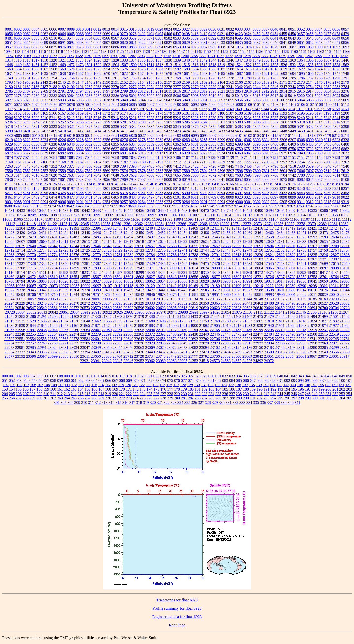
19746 (85, 295)
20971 (172, 312)
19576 (236, 290)
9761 (282, 206)
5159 (336, 109)
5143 (256, 109)
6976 (292, 153)
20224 (9, 303)
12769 (20, 255)
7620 (53, 175)
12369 (214, 224)
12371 (235, 224)
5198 (327, 113)
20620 (204, 308)
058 (53, 380)
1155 (250, 51)
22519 (334, 334)
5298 (195, 122)
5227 (186, 118)
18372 (258, 272)
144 (293, 385)
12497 (150, 237)
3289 (115, 96)
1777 (221, 78)
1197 (88, 56)
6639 (133, 149)
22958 (312, 343)
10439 (74, 211)
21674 (128, 321)
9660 (141, 206)
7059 (319, 153)
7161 (18, 162)
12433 (53, 233)
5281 (124, 122)
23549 (323, 352)
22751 (345, 339)
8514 (204, 197)
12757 (312, 250)
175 (156, 389)
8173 (265, 184)
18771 (345, 277)
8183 (336, 184)
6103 (257, 135)
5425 (195, 131)
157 (32, 389)
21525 (20, 321)
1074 (230, 47)
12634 (312, 241)
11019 (258, 215)
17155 (226, 259)
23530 (312, 352)
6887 (97, 153)
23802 (226, 356)
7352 (53, 166)
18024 (204, 268)
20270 (74, 303)
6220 (18, 140)
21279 (9, 317)
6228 (80, 140)
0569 (133, 38)
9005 (310, 197)
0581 (159, 38)
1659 (71, 74)
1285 (318, 56)
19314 (334, 286)
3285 (80, 96)
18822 (85, 281)
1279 (282, 56)
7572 (115, 171)
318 (139, 403)
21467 (247, 317)
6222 (27, 140)
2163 (212, 82)
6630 (62, 149)
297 (294, 398)
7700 (274, 175)
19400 (107, 290)
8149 (159, 184)
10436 (53, 211)
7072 (345, 153)
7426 (212, 166)
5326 (80, 127)
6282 (177, 140)
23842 (258, 356)
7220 (230, 162)
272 (122, 398)
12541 (182, 237)
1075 (239, 47)
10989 (75, 215)
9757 (256, 206)
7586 (168, 171)
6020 (80, 135)
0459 (319, 34)
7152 (283, 158)
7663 (168, 175)
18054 (247, 268)
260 (39, 398)
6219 (9, 140)
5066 (319, 100)
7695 (248, 175)
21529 (31, 321)
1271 (211, 56)
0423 (239, 34)
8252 (319, 188)
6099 (230, 135)
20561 (53, 308)
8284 (35, 193)
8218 (248, 188)
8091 (336, 180)
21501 (334, 317)
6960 (230, 153)
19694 (20, 295)
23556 (334, 352)
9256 (115, 202)
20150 (269, 299)
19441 (161, 290)
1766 (159, 78)
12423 (323, 228)
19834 (128, 295)
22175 (226, 330)
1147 (181, 51)
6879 (44, 153)
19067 (31, 286)
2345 (265, 87)
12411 (215, 228)
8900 (301, 197)
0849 (292, 43)
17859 (74, 268)
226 (156, 394)
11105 (284, 219)
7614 (18, 175)
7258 (319, 162)
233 (205, 394)
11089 (125, 219)
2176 (327, 82)
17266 (301, 259)
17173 (247, 259)
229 (177, 394)
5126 (115, 109)
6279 (150, 140)
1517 (204, 65)
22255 (31, 334)
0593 (221, 38)
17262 (291, 259)
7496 (274, 166)
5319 (18, 127)
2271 (124, 87)
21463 (236, 317)
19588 (258, 290)
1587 (221, 69)
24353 (193, 361)
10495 (280, 211)
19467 (193, 290)
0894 (159, 47)
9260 (133, 202)
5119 (53, 109)
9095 (53, 202)
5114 (18, 109)
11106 (295, 219)
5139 (221, 109)
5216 (97, 118)
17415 (118, 264)
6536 (9, 149)
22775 (74, 343)
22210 (280, 330)
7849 (35, 180)
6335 (27, 144)
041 (287, 376)
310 (84, 403)
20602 (150, 308)
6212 (336, 135)
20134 (193, 299)
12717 (42, 250)
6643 (168, 149)
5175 (133, 113)
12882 (63, 259)
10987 (54, 215)
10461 (172, 211)
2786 (18, 91)
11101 (242, 219)
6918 (168, 153)
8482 (97, 197)
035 (246, 376)
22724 (258, 339)
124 (156, 385)
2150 (106, 82)
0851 (301, 43)
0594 (230, 38)
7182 (80, 162)
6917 (159, 153)
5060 (265, 100)
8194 (53, 188)
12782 (128, 255)
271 (115, 398)
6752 (257, 149)
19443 (172, 290)
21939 (258, 325)
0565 (97, 38)
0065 (71, 34)
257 (19, 398)
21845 (42, 325)
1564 (18, 69)
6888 (106, 153)
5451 (310, 131)
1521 (239, 65)
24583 (226, 361)
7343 (27, 166)
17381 (85, 264)
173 (143, 389)
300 (315, 398)
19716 (42, 295)
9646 (88, 206)
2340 (221, 87)
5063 (292, 100)
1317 (35, 60)
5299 (204, 122)
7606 (301, 171)
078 (191, 380)
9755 (247, 206)
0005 (44, 29)
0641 (274, 38)
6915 (142, 153)
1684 (212, 74)
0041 (283, 29)
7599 (248, 171)
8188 (18, 188)
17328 (31, 264)
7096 (151, 158)
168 (108, 389)
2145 (62, 82)
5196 (310, 113)
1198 (97, 56)
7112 (195, 158)
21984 (345, 325)
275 (143, 398)
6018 (62, 135)
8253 (327, 188)
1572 (88, 69)
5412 (80, 131)
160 (53, 389)
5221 (133, 118)
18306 (150, 272)
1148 (190, 51)
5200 (345, 113)
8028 (204, 180)
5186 (221, 113)
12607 (20, 241)
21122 (269, 312)
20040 (334, 295)
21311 (85, 317)
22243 (9, 334)
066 (108, 380)
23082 (193, 348)
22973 (9, 348)
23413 (107, 352)
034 (239, 376)
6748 (221, 149)
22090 (128, 330)
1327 (106, 60)
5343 (168, 127)
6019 (71, 135)
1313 (344, 56)
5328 (97, 127)
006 (46, 376)
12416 (258, 228)
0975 (195, 47)
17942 (139, 268)
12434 (63, 233)
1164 (329, 51)
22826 (139, 343)
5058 (257, 100)
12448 (118, 233)
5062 (283, 100)
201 (335, 389)
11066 (29, 219)
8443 (301, 193)
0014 (115, 29)
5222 (142, 118)
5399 (9, 131)
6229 (88, 140)
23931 (85, 361)
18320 (171, 272)
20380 (236, 303)
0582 (168, 38)
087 (253, 380)
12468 (291, 233)
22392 (161, 334)
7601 (265, 171)
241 (260, 394)
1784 (283, 78)
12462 (269, 233)
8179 (310, 184)
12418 (280, 228)
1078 (265, 47)
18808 (42, 281)
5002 (142, 96)
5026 (345, 96)
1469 (62, 65)
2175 (319, 82)
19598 (269, 290)
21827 (323, 321)
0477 (327, 34)
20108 (129, 299)
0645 (310, 38)
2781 (319, 87)
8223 (257, 188)
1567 (44, 69)
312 (98, 403)
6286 (212, 140)
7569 (106, 171)
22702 (204, 339)
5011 (221, 96)
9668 (167, 206)
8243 (292, 188)
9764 (309, 206)
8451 (336, 193)
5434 (230, 131)
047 (328, 376)
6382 (204, 144)
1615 (248, 69)
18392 (301, 272)
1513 (168, 65)
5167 (62, 113)
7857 (53, 180)
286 (218, 398)
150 (335, 385)
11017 (237, 215)
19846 (150, 295)
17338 (42, 264)
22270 (63, 334)
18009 (172, 268)
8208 (159, 188)
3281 (44, 96)
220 (115, 394)
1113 (17, 51)
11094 (178, 219)
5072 (18, 104)
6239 (97, 140)
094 (301, 380)
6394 (248, 144)
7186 (115, 162)
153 (5, 389)
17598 (312, 264)
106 (33, 385)
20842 (53, 312)
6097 (213, 135)
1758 (88, 78)
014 (101, 376)
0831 (204, 43)
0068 (97, 34)
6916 (150, 153)
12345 (84, 224)
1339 (177, 60)
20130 (171, 299)
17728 (42, 268)
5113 (9, 109)
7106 (177, 158)
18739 (291, 277)
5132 (159, 109)
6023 (106, 135)
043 (301, 376)
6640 (142, 149)
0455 (283, 34)
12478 (20, 237)
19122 (139, 286)
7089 (115, 158)
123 (149, 385)
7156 (318, 158)
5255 (80, 122)
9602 (17, 206)
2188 (53, 87)
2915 (292, 91)
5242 (319, 118)
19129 (150, 286)
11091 (146, 219)
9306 (292, 202)
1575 (115, 69)
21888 (161, 325)
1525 (274, 65)
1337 (159, 60)
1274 (238, 56)
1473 (80, 65)
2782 (327, 87)
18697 (236, 277)
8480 (80, 197)
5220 (124, 118)
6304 (265, 140)
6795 (336, 149)
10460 (161, 211)
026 (184, 376)
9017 (327, 197)
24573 (215, 361)
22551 (20, 339)
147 (314, 385)
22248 (20, 334)
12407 (172, 228)
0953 (177, 47)
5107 (310, 104)
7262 (345, 162)
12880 (42, 259)
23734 (150, 356)
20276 (96, 303)
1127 (137, 51)
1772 (204, 78)
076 (177, 380)
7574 (124, 171)
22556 (53, 339)
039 (273, 376)
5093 (204, 104)
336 (263, 403)
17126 (193, 259)
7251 (274, 162)
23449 (150, 352)
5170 (88, 113)
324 (180, 403)
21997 (31, 330)
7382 (97, 166)
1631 (9, 74)
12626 (226, 241)
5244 (336, 118)
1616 (257, 69)
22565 (63, 339)
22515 (323, 334)
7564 (80, 171)
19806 (118, 295)
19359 (63, 290)
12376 (279, 224)
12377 (289, 224)
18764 (334, 277)
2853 (230, 91)
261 (46, 398)
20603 (161, 308)
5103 (275, 104)
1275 (247, 56)
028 (198, 376)
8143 (124, 184)
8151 (168, 184)
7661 (159, 175)
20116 (161, 299)
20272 (85, 303)
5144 (265, 109)
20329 (139, 303)
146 (307, 385)
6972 (274, 153)
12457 (215, 233)
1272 (220, 56)
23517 (291, 352)
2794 (80, 91)
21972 (312, 325)
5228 (195, 118)
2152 (124, 82)
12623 (193, 241)
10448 (107, 211)
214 (74, 394)
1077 (257, 47)
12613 (85, 241)
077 (184, 380)
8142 (115, 184)
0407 (177, 34)
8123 (35, 184)
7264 (18, 166)
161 (60, 389)
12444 (74, 233)
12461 (258, 233)
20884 (75, 312)
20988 (183, 312)
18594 (118, 277)
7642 (97, 175)
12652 (161, 246)
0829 (186, 43)
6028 (151, 135)
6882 (62, 153)
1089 (310, 47)
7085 (89, 158)
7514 (283, 166)
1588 (230, 69)
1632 (18, 74)
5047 (168, 100)
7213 (186, 162)
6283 (186, 140)
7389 (115, 166)
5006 (177, 96)
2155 (150, 82)
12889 (128, 259)
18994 (247, 281)
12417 (269, 228)
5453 (327, 131)
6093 (177, 135)
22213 (291, 330)
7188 (133, 162)
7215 (204, 162)
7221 (239, 162)
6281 (168, 140)
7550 (9, 171)
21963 (301, 325)
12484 (85, 237)
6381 (195, 144)
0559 (80, 38)
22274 (74, 334)
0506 (18, 38)
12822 (280, 255)
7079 (36, 158)
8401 (248, 193)
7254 (301, 162)
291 (253, 398)
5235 (257, 118)
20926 (118, 312)
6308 (301, 140)
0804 (88, 43)
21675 (139, 321)
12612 (74, 241)
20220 (344, 299)
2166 (239, 82)
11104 (273, 219)
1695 (301, 74)
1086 (283, 47)
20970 (161, 312)
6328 (345, 140)
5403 (44, 131)
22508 (312, 334)
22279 (96, 334)
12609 (42, 241)
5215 (88, 118)
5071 (9, 104)
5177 (150, 113)
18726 (269, 277)
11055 (311, 215)
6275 (115, 140)
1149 (198, 51)
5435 (239, 131)
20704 (334, 308)
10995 (130, 215)
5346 (186, 127)
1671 (115, 74)
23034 (74, 348)
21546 (53, 321)
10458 (150, 211)
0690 (53, 43)
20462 (258, 303)
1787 (310, 78)
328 (208, 403)
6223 (35, 140)
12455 (193, 233)
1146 (172, 51)
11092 (157, 219)
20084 (85, 299)
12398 (107, 228)
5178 (159, 113)
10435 (42, 211)
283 (198, 398)
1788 (319, 78)
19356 (53, 290)
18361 (236, 272)
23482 (215, 352)
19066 (20, 286)
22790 (96, 343)
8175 (283, 184)
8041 (221, 180)
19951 (215, 295)
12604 (334, 237)
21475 (258, 317)
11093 (168, 219)
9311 (301, 202)
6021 (89, 135)
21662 (96, 321)
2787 (27, 91)
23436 (139, 352)
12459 (236, 233)
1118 (59, 51)
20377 (226, 303)
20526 (312, 303)
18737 (280, 277)
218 (101, 394)
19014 (269, 281)
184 (218, 389)
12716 (31, 250)
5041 (133, 100)
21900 (193, 325)
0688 (35, 43)
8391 (195, 193)
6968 (257, 153)
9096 (62, 202)
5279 (106, 122)
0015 (124, 29)
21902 (204, 325)
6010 (36, 135)
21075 (237, 312)
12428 (9, 233)
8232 (274, 188)
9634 (52, 206)
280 (177, 398)
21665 (107, 321)
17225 (280, 259)
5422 (168, 131)
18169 (52, 272)
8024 (195, 180)
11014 (226, 215)
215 (81, 394)
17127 (204, 259)
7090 (124, 158)
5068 (336, 100)
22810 (128, 343)
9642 (70, 206)
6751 (248, 149)
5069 (345, 100)
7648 (115, 175)
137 (245, 385)
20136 (215, 299)
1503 (106, 65)
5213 (71, 118)
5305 (257, 122)
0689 (44, 43)
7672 (212, 175)
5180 (177, 113)
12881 (53, 259)
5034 (71, 100)
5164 (35, 113)
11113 (10, 224)
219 (108, 394)
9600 (8, 206)
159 (46, 389)
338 (277, 403)
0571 (150, 38)
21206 (312, 312)
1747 (336, 74)
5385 (257, 127)
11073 (39, 219)
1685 (221, 74)
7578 (142, 171)
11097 (199, 219)
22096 (150, 330)
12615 (107, 241)
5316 (336, 122)
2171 (283, 82)
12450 (139, 233)
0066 (80, 34)
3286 (88, 96)
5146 (283, 109)
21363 (118, 317)
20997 (205, 312)
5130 (141, 109)
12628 (247, 241)
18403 (312, 272)
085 (239, 380)
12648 (118, 246)
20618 (182, 308)
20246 (42, 303)
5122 (79, 109)
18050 (236, 268)
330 (222, 403)
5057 (248, 100)
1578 (142, 69)
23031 (63, 348)
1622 (301, 69)
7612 (345, 171)
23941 (96, 361)
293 (266, 398)
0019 (150, 29)
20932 (129, 312)
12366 (181, 224)
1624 (319, 69)
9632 (43, 206)
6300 (230, 140)
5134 (177, 109)
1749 (9, 78)
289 (239, 398)
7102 (168, 158)
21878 (118, 325)
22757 (31, 343)
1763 (133, 78)
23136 (247, 348)
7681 (230, 175)
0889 (142, 47)
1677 (159, 74)
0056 (336, 29)
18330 (204, 272)
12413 (236, 228)
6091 (160, 135)
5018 (283, 96)
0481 (9, 38)
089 (266, 380)
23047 (85, 348)
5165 (44, 113)
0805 (97, 43)
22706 (215, 339)
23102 (215, 348)
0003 (27, 29)
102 (6, 385)
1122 (94, 51)
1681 (186, 74)
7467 (257, 166)
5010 (212, 96)
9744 (203, 206)
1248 (185, 56)
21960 (291, 325)
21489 (301, 317)
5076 (53, 104)
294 (273, 398)
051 (5, 380)
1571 (80, 69)
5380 (221, 127)
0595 (239, 38)
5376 (195, 127)
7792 (319, 175)
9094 (44, 202)
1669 (97, 74)
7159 (345, 158)
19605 (291, 290)
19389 (96, 290)
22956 (301, 343)
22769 (53, 343)
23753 (182, 356)
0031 (221, 29)
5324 (62, 127)
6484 (319, 144)
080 (205, 380)
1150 (207, 51)
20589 (118, 308)
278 (163, 398)
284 (205, 398)
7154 (301, 158)
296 (287, 398)
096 (315, 380)
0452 (257, 34)
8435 (292, 193)
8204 (124, 188)
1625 (327, 69)
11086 (114, 219)
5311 (310, 122)
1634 (35, 74)
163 (74, 389)
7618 (35, 175)
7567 (88, 171)
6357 (133, 144)
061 (74, 380)
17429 (150, 264)
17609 (323, 264)
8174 (274, 184)
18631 (161, 277)
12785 (161, 255)
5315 (327, 122)
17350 (63, 264)
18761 (323, 277)
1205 (158, 56)
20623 (215, 308)
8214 (212, 188)
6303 (257, 140)
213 (67, 394)
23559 (345, 352)
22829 (150, 343)
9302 (257, 202)
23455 (172, 352)
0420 (212, 34)
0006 (53, 29)
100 (342, 380)
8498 (159, 197)
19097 (96, 286)
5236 (265, 118)
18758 (312, 277)
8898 (283, 197)
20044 (10, 299)
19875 (172, 295)
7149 (256, 158)
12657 (215, 246)
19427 (150, 290)
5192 (274, 113)
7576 (133, 171)
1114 (25, 51)
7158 (336, 158)
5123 (88, 109)
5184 (212, 113)
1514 (177, 65)
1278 (273, 56)
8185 (9, 188)
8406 (257, 193)
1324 (88, 60)
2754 (310, 87)
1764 (142, 78)
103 (13, 385)
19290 (301, 286)
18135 (31, 272)
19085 (74, 286)
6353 (97, 144)
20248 (53, 303)
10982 (345, 211)
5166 (53, 113)
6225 (53, 140)
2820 (212, 91)
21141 (280, 312)
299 (308, 398)
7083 (71, 158)
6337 (44, 144)
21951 (280, 325)
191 (266, 389)
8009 (168, 180)
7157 (327, 158)
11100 (231, 219)
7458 (248, 166)
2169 (265, 82)
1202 (132, 56)
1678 (168, 74)
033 (232, 376)
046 (322, 376)
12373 (257, 224)
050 (349, 376)
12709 (334, 246)
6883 (71, 153)
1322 (71, 60)
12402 (139, 228)
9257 (124, 202)
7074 (9, 158)
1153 (233, 51)
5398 (345, 127)
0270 (124, 34)
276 (149, 398)
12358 (105, 224)
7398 (133, 166)
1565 (27, 69)
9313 (319, 202)
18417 (323, 272)
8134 (88, 184)
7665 (177, 175)
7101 (160, 158)
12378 (300, 224)
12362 (138, 224)
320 (153, 403)
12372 (246, 224)
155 (19, 389)
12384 (20, 228)
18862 (150, 281)
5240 (301, 118)
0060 (27, 34)
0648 (327, 38)
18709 (247, 277)
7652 (133, 175)
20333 (150, 303)
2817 (186, 91)
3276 (345, 91)
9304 (274, 202)
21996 (20, 330)
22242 (345, 330)
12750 (258, 250)
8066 (265, 180)
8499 (168, 197)
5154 (292, 109)
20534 (9, 308)
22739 (301, 339)
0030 (212, 29)
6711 (186, 149)
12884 (85, 259)
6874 (27, 153)
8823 (248, 197)
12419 (291, 228)
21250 (333, 312)
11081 (71, 219)
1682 (195, 74)
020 (143, 376)
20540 (20, 308)
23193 (291, 348)
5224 (159, 118)
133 (218, 385)
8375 (115, 193)
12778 (85, 255)
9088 (18, 202)
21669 (118, 321)
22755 (20, 343)
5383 (239, 127)
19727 (63, 295)
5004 (159, 96)
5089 (168, 104)
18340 (215, 272)
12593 (323, 237)
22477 (258, 334)
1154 (242, 51)
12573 (291, 237)
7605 (292, 171)
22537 (9, 339)
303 (335, 398)
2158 (177, 82)
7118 (203, 158)
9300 (239, 202)
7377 (71, 166)
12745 (215, 250)
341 (297, 403)
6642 (159, 149)
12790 (204, 255)
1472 (71, 65)
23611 (85, 356)
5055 (230, 100)
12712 (9, 250)
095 (308, 380)
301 (322, 398)
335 (256, 403)
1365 (310, 60)
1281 (300, 56)
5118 (44, 109)
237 (232, 394)
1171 (44, 56)
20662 (291, 308)
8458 (345, 193)
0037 (265, 29)
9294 (221, 202)
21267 (344, 312)
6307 (292, 140)
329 (215, 403)
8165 (221, 184)
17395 (107, 264)
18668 (204, 277)
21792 (236, 321)
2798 (115, 91)
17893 (96, 268)
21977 (334, 325)
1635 (44, 74)
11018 (247, 215)
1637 (53, 74)
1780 (248, 78)
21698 (161, 321)
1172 (53, 56)
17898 (107, 268)
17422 (128, 264)
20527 (323, 303)
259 (32, 398)
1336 (150, 60)
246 (294, 394)
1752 (35, 78)
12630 (269, 241)
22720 (236, 339)
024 (170, 376)
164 (81, 389)
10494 (269, 211)
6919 (177, 153)
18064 (258, 268)
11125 (63, 224)
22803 (107, 343)
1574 (106, 69)
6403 (292, 144)
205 (12, 394)
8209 (168, 188)
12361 (127, 224)
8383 (159, 193)
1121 (85, 51)
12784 (150, 255)
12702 (301, 246)
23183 (269, 348)
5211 (53, 118)
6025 (124, 135)
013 (94, 376)
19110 (118, 286)
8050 (230, 180)
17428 (139, 264)
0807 (106, 43)
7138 (221, 158)
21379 (139, 317)
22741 (312, 339)
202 (342, 389)
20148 (258, 299)
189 (253, 389)
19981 (258, 295)
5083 (115, 104)
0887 (124, 47)
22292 (118, 334)
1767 (168, 78)
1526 (283, 65)
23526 (301, 352)
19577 (247, 290)
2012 (35, 82)
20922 (107, 312)
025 (177, 376)
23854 (291, 356)
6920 (186, 153)
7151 (274, 158)
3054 (327, 91)
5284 (150, 122)
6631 (71, 149)
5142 (247, 109)
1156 (259, 51)
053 (19, 380)
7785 (310, 175)
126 (169, 385)
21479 (269, 317)
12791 (215, 255)
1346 (230, 60)
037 (260, 376)
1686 (230, 74)
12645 (85, 246)
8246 (301, 188)
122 (142, 385)
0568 (124, 38)
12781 (118, 255)
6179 (327, 135)
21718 (172, 321)
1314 (9, 60)
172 (136, 389)
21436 (204, 317)
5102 (266, 104)
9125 (88, 202)
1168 (18, 56)
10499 (301, 211)
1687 (239, 74)
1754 (53, 78)
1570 (71, 69)
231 (191, 394)
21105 (248, 312)
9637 (61, 206)
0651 (9, 43)
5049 (186, 100)
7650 (124, 175)
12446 (96, 233)
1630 (345, 69)
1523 (257, 65)
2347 (283, 87)
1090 (319, 47)
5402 (35, 131)
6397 (265, 144)
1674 (142, 74)
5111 (336, 104)
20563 (63, 308)
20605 (172, 308)
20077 (74, 299)
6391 (221, 144)
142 (280, 385)
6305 (274, 140)
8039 (212, 180)
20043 (345, 295)
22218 (301, 330)
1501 (88, 65)
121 (135, 385)
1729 (319, 74)
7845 (27, 180)
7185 (106, 162)
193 (280, 389)
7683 (239, 175)
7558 (53, 171)
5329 (106, 127)
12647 (107, 246)
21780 (226, 321)
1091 (327, 47)
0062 (44, 34)
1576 (124, 69)
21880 (139, 325)
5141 (238, 109)
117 (108, 385)
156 (26, 389)
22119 (161, 330)
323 (174, 403)
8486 (124, 197)
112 (74, 385)
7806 (327, 175)
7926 (88, 180)
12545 (215, 237)
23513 (280, 352)
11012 (215, 215)
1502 (97, 65)
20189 (323, 299)
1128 (146, 51)
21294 (53, 317)
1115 (34, 51)
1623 (310, 69)
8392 (204, 193)
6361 (168, 144)
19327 (9, 290)
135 (231, 385)
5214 (80, 118)
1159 (285, 51)
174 (149, 389)
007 (53, 376)
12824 (301, 255)
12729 (118, 250)
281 (184, 398)
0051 (292, 29)
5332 (133, 127)
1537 (327, 65)
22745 (334, 339)
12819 (247, 255)
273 (129, 398)
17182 (258, 259)
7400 (142, 166)
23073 (182, 348)
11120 (42, 224)
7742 (292, 175)
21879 (128, 325)
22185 (236, 330)
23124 (236, 348)
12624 (204, 241)
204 (5, 394)
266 (81, 398)
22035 (42, 330)
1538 (336, 65)
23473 (193, 352)
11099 (221, 219)
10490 (258, 211)
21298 (63, 317)
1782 (265, 78)
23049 (96, 348)
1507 (124, 65)
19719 (53, 295)
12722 (53, 250)
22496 (291, 334)
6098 (221, 135)
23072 (172, 348)
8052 (239, 180)
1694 (292, 74)
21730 (182, 321)
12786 (172, 255)
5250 (44, 122)
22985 (31, 348)
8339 (71, 193)
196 (301, 389)
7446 (239, 166)
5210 (44, 118)
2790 (53, 91)
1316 (27, 60)
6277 (133, 140)
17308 (345, 259)
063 (88, 380)
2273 (142, 87)
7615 (27, 175)
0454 (274, 34)
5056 (239, 100)
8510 (186, 197)
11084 (93, 219)
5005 (168, 96)
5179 (168, 113)
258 (26, 398)
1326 (97, 60)
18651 (182, 277)
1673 (133, 74)
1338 (168, 60)
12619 (150, 241)
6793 (319, 149)
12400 (118, 228)
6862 (345, 149)
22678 (182, 339)
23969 (161, 361)
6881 (53, 153)
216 (88, 394)
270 (108, 398)
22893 (226, 343)
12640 (31, 246)
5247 (18, 122)
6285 (204, 140)
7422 (195, 166)
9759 (273, 206)
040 (280, 376)
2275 (159, 87)
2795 (88, 91)
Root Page (177, 625)
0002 (18, 29)
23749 (172, 356)
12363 (149, 224)
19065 (10, 286)
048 (335, 376)
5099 (239, 104)
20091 (96, 299)
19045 (312, 281)
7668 (195, 175)
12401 (128, 228)
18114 (20, 272)
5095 (221, 104)
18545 (63, 277)
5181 (186, 113)
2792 (71, 91)
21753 (204, 321)
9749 (211, 206)
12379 (311, 224)
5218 (115, 118)
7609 (319, 171)
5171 (97, 113)
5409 (53, 131)
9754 (238, 206)
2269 (106, 87)
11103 (263, 219)
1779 (239, 78)
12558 (269, 237)
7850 (44, 180)
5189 (248, 113)
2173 (301, 82)
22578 (74, 339)
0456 (292, 34)
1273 (229, 56)
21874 (107, 325)
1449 (18, 65)
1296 (326, 56)
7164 (27, 162)
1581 (168, 69)
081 (211, 380)
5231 (221, 118)
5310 (301, 122)
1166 (346, 51)
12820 (258, 255)
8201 (106, 188)
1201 (123, 56)
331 (229, 403)
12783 (139, 255)
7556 (35, 171)
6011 (44, 135)
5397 (336, 127)
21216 (323, 312)
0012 (97, 29)
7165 (35, 162)
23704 (118, 356)
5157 (318, 109)
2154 (142, 82)
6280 (159, 140)
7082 (62, 158)
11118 (31, 224)
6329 (9, 144)
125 (162, 385)
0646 (319, 38)
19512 (215, 290)
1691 (265, 74)
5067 (327, 100)
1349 (257, 60)
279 (170, 398)
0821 (133, 43)
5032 (53, 100)
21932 (247, 325)
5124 (97, 109)
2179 (345, 82)
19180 (215, 286)
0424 (248, 34)
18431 (334, 272)
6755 (283, 149)
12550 (236, 237)
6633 (88, 149)
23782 (204, 356)
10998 (162, 215)
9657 (123, 206)
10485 (236, 211)
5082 (106, 104)
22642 (139, 339)
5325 (71, 127)
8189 (27, 188)
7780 (301, 175)
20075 (64, 299)
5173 (115, 113)
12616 (118, 241)
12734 (150, 250)
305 (349, 398)
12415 (247, 228)
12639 (20, 246)
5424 (186, 131)
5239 (292, 118)
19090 (85, 286)
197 (308, 389)
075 (170, 380)
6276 (124, 140)
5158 (327, 109)
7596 (221, 171)
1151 (216, 51)
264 (67, 398)
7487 (265, 166)
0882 (106, 47)
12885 (96, 259)
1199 (105, 56)
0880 (88, 47)
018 (129, 376)
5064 (301, 100)
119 (121, 385)
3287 (97, 96)
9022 (345, 197)
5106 (301, 104)
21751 (193, 321)
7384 (106, 166)
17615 (334, 264)
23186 (280, 348)
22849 (182, 343)
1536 (319, 65)
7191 (159, 162)
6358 (142, 144)
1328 (115, 60)
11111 (337, 219)
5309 (292, 122)
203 (349, 389)
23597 (42, 356)
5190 (257, 113)
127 (176, 385)
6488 (345, 144)
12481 (53, 237)
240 (253, 394)
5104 (283, 104)
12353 (95, 224)
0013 (106, 29)
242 (266, 394)
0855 (336, 43)
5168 (71, 113)
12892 (139, 259)
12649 (128, 246)
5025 (336, 96)
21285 (20, 317)
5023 (319, 96)
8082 (301, 180)
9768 (335, 206)
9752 (229, 206)
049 (342, 376)
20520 (301, 303)
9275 (177, 202)
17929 (128, 268)
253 (342, 394)
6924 (221, 153)
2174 (310, 82)
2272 (133, 87)
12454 (182, 233)
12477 (9, 237)
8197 (71, 188)
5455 (336, 131)
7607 (310, 171)
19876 (182, 295)
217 (94, 394)
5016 (265, 96)
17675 (9, 268)
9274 (168, 202)
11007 (194, 215)
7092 (133, 158)
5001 (133, 96)
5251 (53, 122)
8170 (248, 184)
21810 (269, 321)
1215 (167, 56)
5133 (168, 109)
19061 (334, 281)
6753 (265, 149)
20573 (85, 308)
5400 (18, 131)
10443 (96, 211)
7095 (142, 158)
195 (294, 389)
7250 (265, 162)
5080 (89, 104)
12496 (139, 237)
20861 (64, 312)
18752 (301, 277)
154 (12, 389)
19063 (345, 281)
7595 (212, 171)
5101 (257, 104)
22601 (96, 339)
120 (128, 385)
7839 (18, 180)
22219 (312, 330)
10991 (97, 215)
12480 (42, 237)
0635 (257, 38)
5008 (195, 96)
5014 (248, 96)
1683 (204, 74)
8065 (257, 180)
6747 (212, 149)
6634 (97, 149)
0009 (71, 29)
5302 (230, 122)
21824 (312, 321)
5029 (27, 100)
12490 (118, 237)
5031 (44, 100)
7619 (44, 175)
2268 (97, 87)
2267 (88, 87)
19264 (280, 286)
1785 (292, 78)
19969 (226, 295)
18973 (236, 281)
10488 (247, 211)
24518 (204, 361)
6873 (18, 153)
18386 (280, 272)
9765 (318, 206)
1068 (221, 47)
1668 (88, 74)
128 (183, 385)
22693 (193, 339)
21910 (226, 325)
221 (122, 394)
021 (149, 376)
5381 (230, 127)
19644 (345, 290)
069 (129, 380)
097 (322, 380)
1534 (301, 65)
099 (335, 380)
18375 (269, 272)
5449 (292, 131)
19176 (204, 286)
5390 (292, 127)
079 (198, 380)
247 (301, 394)
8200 (97, 188)
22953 (291, 343)
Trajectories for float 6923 (177, 600)
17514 (236, 264)
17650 (345, 264)
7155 (310, 158)
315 (118, 403)
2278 (186, 87)
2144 (53, 82)
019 (136, 376)
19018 (291, 281)
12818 (236, 255)
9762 (291, 206)
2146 (71, 82)
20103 (118, 299)
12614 (96, 241)
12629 (258, 241)
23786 (215, 356)
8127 (62, 184)
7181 (71, 162)
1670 (106, 74)
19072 (42, 286)
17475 (204, 264)
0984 (204, 47)
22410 (182, 334)
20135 (204, 299)
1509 (133, 65)
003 (26, 376)
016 (115, 376)
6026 (133, 135)
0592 (212, 38)
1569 (62, 69)
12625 (215, 241)
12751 (269, 250)
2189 (62, 87)
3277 (9, 96)
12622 (182, 241)
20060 (53, 299)
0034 (248, 29)
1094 (8, 51)
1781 (257, 78)
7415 (186, 166)
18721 (258, 277)
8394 (221, 193)
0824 (159, 43)
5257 (88, 122)
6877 (35, 153)
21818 (301, 321)
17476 (215, 264)
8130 (79, 184)
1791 (345, 78)
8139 (106, 184)
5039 (115, 100)
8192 (35, 188)
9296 (230, 202)
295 (280, 398)
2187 (44, 87)
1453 (53, 65)
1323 (80, 60)
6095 (195, 135)
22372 (150, 334)
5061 (274, 100)
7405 (159, 166)
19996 (280, 295)
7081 (53, 158)
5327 (88, 127)
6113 (266, 135)
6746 (204, 149)
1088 (301, 47)
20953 (140, 312)
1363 (292, 60)
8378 (124, 193)
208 (32, 394)
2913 (274, 91)
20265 (63, 303)
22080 (107, 330)
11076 (61, 219)
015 (108, 376)
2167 (248, 82)
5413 (88, 131)
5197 (319, 113)
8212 (195, 188)
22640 (128, 339)
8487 (133, 197)
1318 (44, 60)
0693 (80, 43)
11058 (333, 215)
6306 (283, 140)
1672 (124, 74)
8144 (133, 184)
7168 (62, 162)
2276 (168, 87)
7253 (292, 162)
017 (122, 376)
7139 (230, 158)
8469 (35, 197)
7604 (283, 171)
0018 (142, 29)
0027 (186, 29)
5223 (150, 118)
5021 (310, 96)
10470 (204, 211)
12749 (247, 250)
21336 (96, 317)
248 (308, 394)
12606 (9, 241)
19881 (193, 295)
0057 (345, 29)
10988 (65, 215)
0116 (115, 34)
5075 (44, 104)
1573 (97, 69)
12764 (334, 250)
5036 (88, 100)
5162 (18, 113)
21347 (107, 317)
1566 (35, 69)
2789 (44, 91)
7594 (204, 171)
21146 (301, 312)
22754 (9, 343)
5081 (98, 104)
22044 (53, 330)
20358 (204, 303)
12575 (301, 237)
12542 (193, 237)
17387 (96, 264)
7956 (106, 180)
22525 (345, 334)
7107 (186, 158)
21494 (312, 317)
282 (191, 398)
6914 (133, 153)
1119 (68, 51)
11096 (189, 219)
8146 (150, 184)
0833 (221, 43)
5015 (257, 96)
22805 (118, 343)
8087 (319, 180)
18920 (204, 281)
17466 (193, 264)
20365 (215, 303)
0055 (327, 29)
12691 (258, 246)
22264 (53, 334)
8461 (9, 197)
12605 (345, 237)
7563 (71, 171)
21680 (150, 321)
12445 (85, 233)
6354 (106, 144)
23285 (323, 348)
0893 (150, 47)
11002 (173, 215)
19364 (74, 290)
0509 (44, 38)
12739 (172, 250)
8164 (212, 184)
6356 (124, 144)
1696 (310, 74)
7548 (345, 166)
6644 (177, 149)
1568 (53, 69)
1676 (150, 74)
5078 (71, 104)
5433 (221, 131)
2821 (221, 91)
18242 (96, 272)
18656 (193, 277)
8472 (44, 197)
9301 (248, 202)
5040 (124, 100)
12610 (53, 241)
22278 (85, 334)
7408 (168, 166)
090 (273, 380)
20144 (247, 299)
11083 (82, 219)
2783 (336, 87)
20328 (128, 303)
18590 (107, 277)
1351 (274, 60)
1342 (204, 60)
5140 (230, 109)
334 (249, 403)
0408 (186, 34)
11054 (301, 215)
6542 (27, 149)
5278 (97, 122)
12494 (128, 237)
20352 (182, 303)
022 (156, 376)
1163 (320, 51)
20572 (74, 308)
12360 (116, 224)
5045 (150, 100)
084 (232, 380)
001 (12, 376)
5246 (9, 122)
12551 (247, 237)
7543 (319, 166)
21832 (334, 321)
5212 (62, 118)
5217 (106, 118)
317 (132, 403)
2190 (71, 87)
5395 (319, 127)
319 (146, 403)
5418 (133, 131)
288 (232, 398)
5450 (301, 131)
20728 (10, 312)
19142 (172, 286)
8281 (27, 193)
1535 (310, 65)
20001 (291, 295)
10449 (118, 211)
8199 (88, 188)
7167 (53, 162)
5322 (44, 127)
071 (143, 380)
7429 (221, 166)
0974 (186, 47)
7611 (336, 171)
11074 (50, 219)
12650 (139, 246)
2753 (301, 87)
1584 (195, 69)
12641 (42, 246)
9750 (220, 206)
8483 (106, 197)
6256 (106, 140)
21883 (150, 325)
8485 (115, 197)
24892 (258, 361)
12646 (96, 246)
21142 (290, 312)
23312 (345, 348)
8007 (159, 180)
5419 (142, 131)
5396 (327, 127)
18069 (280, 268)
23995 (182, 361)
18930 (215, 281)
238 (239, 394)
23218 (301, 348)
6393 (239, 144)
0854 (327, 43)
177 (170, 389)
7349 (44, 166)
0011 (88, 29)
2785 (9, 91)
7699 (265, 175)
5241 (310, 118)
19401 (118, 290)
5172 (106, 113)
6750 (239, 149)
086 (246, 380)
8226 (265, 188)
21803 (247, 321)
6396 (257, 144)
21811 (280, 321)
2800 (133, 91)
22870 (204, 343)
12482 (63, 237)
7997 (142, 180)
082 (218, 380)
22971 (334, 343)
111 (67, 385)
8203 (115, 188)
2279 (195, 87)
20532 (345, 303)
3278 (18, 96)
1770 (195, 78)
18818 (53, 281)
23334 (9, 352)
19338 (20, 290)
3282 (53, 96)
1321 (62, 60)
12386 (42, 228)
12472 (312, 233)
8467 (27, 197)
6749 (230, 149)
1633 (27, 74)
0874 (44, 47)
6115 (274, 135)
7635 (80, 175)
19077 (64, 286)
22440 (204, 334)
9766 (326, 206)
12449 (128, 233)
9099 (71, 202)
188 (246, 389)
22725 (269, 339)
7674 (221, 175)
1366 (319, 60)
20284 (107, 303)
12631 (280, 241)
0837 (257, 43)
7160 (9, 162)
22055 (63, 330)
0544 (71, 38)
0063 (53, 34)
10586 (323, 211)
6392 (230, 144)
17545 (269, 264)
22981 (20, 348)
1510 (142, 65)
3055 (336, 91)
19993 (269, 295)
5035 (80, 100)
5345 (177, 127)
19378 (85, 290)
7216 (212, 162)
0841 (283, 43)
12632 (291, 241)
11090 (135, 219)
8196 (62, 188)
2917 (310, 91)
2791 (62, 91)
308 (70, 403)
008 (60, 376)
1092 (336, 47)
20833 (42, 312)
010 (74, 376)
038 (266, 376)
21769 (215, 321)
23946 (128, 361)
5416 (115, 131)
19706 (31, 295)
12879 (31, 259)
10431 (9, 211)
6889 (115, 153)
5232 (230, 118)
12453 (172, 233)
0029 (204, 29)
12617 (128, 241)
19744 (74, 295)
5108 (319, 104)
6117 (283, 135)
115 (94, 385)
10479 (226, 211)
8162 (194, 184)
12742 (193, 250)
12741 (182, 250)
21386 (150, 317)
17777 (63, 268)
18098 (334, 268)
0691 (62, 43)
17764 (53, 268)
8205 (133, 188)
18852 (128, 281)
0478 (336, 34)
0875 (53, 47)
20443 (247, 303)
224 (143, 394)
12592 (312, 237)
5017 (274, 96)
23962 (150, 361)
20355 (193, 303)
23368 (63, 352)
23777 (193, 356)
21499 (323, 317)
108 (47, 385)
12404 (150, 228)
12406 (161, 228)
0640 (265, 38)
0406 (168, 34)
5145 (274, 109)
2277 (177, 87)
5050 (195, 100)
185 (225, 389)
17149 (215, 259)
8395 (230, 193)
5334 (150, 127)
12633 (301, 241)
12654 (182, 246)
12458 (226, 233)
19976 (247, 295)
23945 (118, 361)
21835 (345, 321)
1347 (239, 60)
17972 (161, 268)
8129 (71, 184)
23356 (42, 352)
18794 (20, 281)
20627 (226, 308)
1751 (27, 78)
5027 (9, 100)
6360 (159, 144)
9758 (265, 206)
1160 (294, 51)
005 (39, 376)
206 (19, 394)
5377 (204, 127)
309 (77, 403)
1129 (155, 51)
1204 (149, 56)
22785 (85, 343)
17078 (182, 259)
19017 (280, 281)
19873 (161, 295)
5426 (204, 131)
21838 (9, 325)
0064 (62, 34)
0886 (115, 47)
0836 (248, 43)
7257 (310, 162)
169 (115, 389)
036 (253, 376)
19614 (301, 290)
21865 (85, 325)
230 (184, 394)
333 (242, 403)
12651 (150, 246)
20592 (128, 308)
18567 (96, 277)
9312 (310, 202)
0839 (265, 43)
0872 (27, 47)
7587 (177, 171)
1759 (97, 78)
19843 (139, 295)
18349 (225, 272)
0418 (195, 34)
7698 (257, 175)
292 (260, 398)
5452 (319, 131)
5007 (186, 96)
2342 (239, 87)
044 (308, 376)
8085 (310, 180)
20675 (301, 308)
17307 (334, 259)
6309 (310, 140)
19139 (161, 286)
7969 (124, 180)
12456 (204, 233)
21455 (226, 317)
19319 (344, 286)
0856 (345, 43)
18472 (31, 277)
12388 (53, 228)
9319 (345, 202)
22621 (118, 339)
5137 (203, 109)
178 (177, 389)
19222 (269, 286)
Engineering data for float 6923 (177, 617)
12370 (224, 224)
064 (94, 380)
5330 (115, 127)
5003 (150, 96)
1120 (76, 51)
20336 (161, 303)
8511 (195, 197)
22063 (85, 330)
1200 (114, 56)
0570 (142, 38)
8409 (274, 193)
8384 (168, 193)
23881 (334, 356)
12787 (182, 255)
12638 (9, 246)
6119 (292, 135)
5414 (97, 131)
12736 (161, 250)
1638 (62, 74)
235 (218, 394)
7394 (124, 166)
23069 (150, 348)
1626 (336, 69)
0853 (319, 43)
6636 (106, 149)
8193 (44, 188)
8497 (150, 197)
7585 (159, 171)
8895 (265, 197)
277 (156, 398)
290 (246, 398)
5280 (115, 122)
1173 (62, 56)
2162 (204, 82)
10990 (86, 215)
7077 (18, 158)
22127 (172, 330)
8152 (177, 184)
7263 (9, 166)
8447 (319, 193)
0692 (71, 43)
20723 (345, 308)
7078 (27, 158)
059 (60, 380)
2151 (115, 82)
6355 (115, 144)
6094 (186, 135)
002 (19, 376)
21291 (42, 317)
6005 (18, 135)
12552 (258, 237)
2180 (9, 87)
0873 (35, 47)
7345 (35, 166)
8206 (142, 188)
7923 (80, 180)
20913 (96, 312)
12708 (323, 246)
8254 (336, 188)
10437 (63, 211)
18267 (106, 272)
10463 (182, 211)
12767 (345, 250)
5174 (124, 113)
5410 (62, 131)
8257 (345, 188)
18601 (128, 277)
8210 (177, 188)
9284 (186, 202)
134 (224, 385)
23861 (301, 356)
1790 (336, 78)
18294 (128, 272)
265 (74, 398)
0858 (18, 47)
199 (322, 389)
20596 (139, 308)
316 (125, 403)
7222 (248, 162)
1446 (345, 60)
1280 (291, 56)
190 (260, 389)
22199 (258, 330)
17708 (20, 268)
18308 (161, 272)
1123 (103, 51)
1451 (35, 65)
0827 (168, 43)
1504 (115, 65)
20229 (20, 303)
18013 (182, 268)
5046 (159, 100)
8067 (274, 180)
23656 (96, 356)
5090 (177, 104)
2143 (44, 82)
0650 (345, 38)
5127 (123, 109)
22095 (139, 330)
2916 (301, 91)
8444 (310, 193)
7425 (204, 166)
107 (40, 385)
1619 (283, 69)
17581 (301, 264)
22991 (42, 348)
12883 (74, 259)
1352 (283, 60)
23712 (128, 356)
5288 (177, 122)
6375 (186, 144)
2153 (133, 82)
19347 (42, 290)
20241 (31, 303)
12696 (269, 246)
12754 (291, 250)
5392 (310, 127)
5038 (106, 100)
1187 (70, 56)
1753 (44, 78)
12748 (236, 250)
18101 (345, 268)
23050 (107, 348)
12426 (345, 228)
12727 (96, 250)
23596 (31, 356)
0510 (53, 38)
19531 (226, 290)
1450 (27, 65)
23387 (74, 352)
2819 (204, 91)
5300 (212, 122)
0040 (274, 29)
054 (26, 380)
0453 (265, 34)
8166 (230, 184)
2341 (230, 87)
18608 (139, 277)
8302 (53, 193)
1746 (327, 74)
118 (114, 385)
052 (12, 380)
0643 (292, 38)
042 (294, 376)
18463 (20, 277)
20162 (280, 299)
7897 (71, 180)
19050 (323, 281)
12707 (312, 246)
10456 (139, 211)
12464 (280, 233)
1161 (303, 51)
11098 (210, 219)
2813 (150, 91)
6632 (80, 149)
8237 (283, 188)
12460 (247, 233)
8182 (327, 184)
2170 (274, 82)
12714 (20, 250)
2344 (257, 87)
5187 (230, 113)
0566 (106, 38)
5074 (36, 104)
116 (101, 385)
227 (163, 394)
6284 (195, 140)
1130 (163, 51)
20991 (194, 312)
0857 (9, 47)
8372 (97, 193)
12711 (345, 246)
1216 (176, 56)
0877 (71, 47)
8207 (150, 188)
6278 (142, 140)
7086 (98, 158)
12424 (334, 228)
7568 (97, 171)
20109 (139, 299)
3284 (71, 96)
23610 (74, 356)
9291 (204, 202)
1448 (9, 65)
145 (300, 385)
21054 (226, 312)
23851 (269, 356)
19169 (193, 286)
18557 (85, 277)
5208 (27, 118)
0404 (150, 34)
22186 (247, 330)
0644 (301, 38)
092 (287, 380)
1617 (265, 69)
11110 (326, 219)
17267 (312, 259)
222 (129, 394)
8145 (141, 184)
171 (129, 389)
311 (91, 403)
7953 (97, 180)
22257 (42, 334)
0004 (35, 29)
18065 (269, 268)
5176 (142, 113)
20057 (31, 299)
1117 (51, 51)
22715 (226, 339)
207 (26, 394)
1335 (142, 60)
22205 (269, 330)
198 (315, 389)
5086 (142, 104)
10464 (193, 211)
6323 (336, 140)
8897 (274, 197)
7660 (150, 175)
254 (349, 394)
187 (239, 389)
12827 (334, 255)
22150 (182, 330)
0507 (27, 38)
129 (190, 385)
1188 (79, 56)
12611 (63, 241)
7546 (327, 166)
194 (287, 389)
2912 (265, 91)
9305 (283, 202)
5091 (186, 104)
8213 (204, 188)
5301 (221, 122)
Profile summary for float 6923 (177, 608)
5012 (230, 96)
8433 (283, 193)
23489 (236, 352)
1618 (274, 69)
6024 (115, 135)
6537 (18, 149)
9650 (96, 206)
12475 (334, 233)
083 (225, 380)
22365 (139, 334)
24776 (247, 361)
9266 (159, 202)
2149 (97, 82)
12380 (322, 224)
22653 (150, 339)
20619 (193, 308)
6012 (53, 135)
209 (39, 394)
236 (225, 394)
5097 (230, 104)
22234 (334, 330)
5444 (248, 131)
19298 (312, 286)
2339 (212, 87)
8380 (133, 193)
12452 (161, 233)
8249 (310, 188)
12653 (172, 246)
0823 (150, 43)
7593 (195, 171)
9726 (185, 206)
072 (149, 380)
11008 (205, 215)
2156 (159, 82)
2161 (195, 82)
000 (5, 376)
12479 (31, 237)
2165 (230, 82)
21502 (345, 317)
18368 (247, 272)
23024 (53, 348)
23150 (258, 348)
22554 (31, 339)
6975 (283, 153)
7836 (9, 180)
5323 (53, 127)
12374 (268, 224)
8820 (239, 197)
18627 (150, 277)
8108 (345, 180)
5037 (97, 100)
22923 (258, 343)
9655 (114, 206)
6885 (88, 153)
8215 (221, 188)
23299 (334, 348)
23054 (118, 348)
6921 (195, 153)
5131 (150, 109)
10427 (345, 206)
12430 (31, 233)
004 (32, 376)
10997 (151, 215)
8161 (186, 184)
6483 (310, 144)
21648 (85, 321)
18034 (226, 268)
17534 (258, 264)
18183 (63, 272)
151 (341, 385)
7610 (327, 171)
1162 (311, 51)
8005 (150, 180)
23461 (182, 352)
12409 (193, 228)
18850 (118, 281)
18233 (85, 272)
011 (81, 376)
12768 (9, 255)
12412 (226, 228)
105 (26, 385)
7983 (133, 180)
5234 (248, 118)
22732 (291, 339)
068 (122, 380)
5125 (106, 109)
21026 (215, 312)
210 (46, 394)
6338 (53, 144)
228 (170, 394)
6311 (327, 140)
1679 (177, 74)
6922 (204, 153)
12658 (226, 246)
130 (197, 385)
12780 (107, 255)
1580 (159, 69)
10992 (108, 215)
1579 (150, 69)
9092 (35, 202)
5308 (283, 122)
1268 (194, 56)
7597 (230, 171)
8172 (256, 184)
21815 (291, 321)
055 (32, 380)
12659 (236, 246)
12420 (301, 228)
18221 (74, 272)
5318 (9, 127)
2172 (292, 82)
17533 (247, 264)
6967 (248, 153)
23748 (161, 356)
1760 (106, 78)
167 (101, 389)
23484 (226, 352)
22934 (269, 343)
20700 (323, 308)
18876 (172, 281)
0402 (142, 34)
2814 (159, 91)
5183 (204, 113)
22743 (323, 339)
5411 (71, 131)
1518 (212, 65)
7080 (44, 158)
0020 (159, 29)
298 (301, 398)
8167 (239, 184)
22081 (118, 330)
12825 (312, 255)
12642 (53, 246)
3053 (319, 91)
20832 (31, 312)
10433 (20, 211)
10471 (215, 211)
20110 (150, 299)
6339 (62, 144)
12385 (31, 228)
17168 (236, 259)
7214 (195, 162)
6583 (35, 149)
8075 (283, 180)
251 (328, 394)
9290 (195, 202)
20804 (21, 312)
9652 (105, 206)
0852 (310, 43)
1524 (265, 65)
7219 (221, 162)
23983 (172, 361)
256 (12, 398)
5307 (274, 122)
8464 (18, 197)
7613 (9, 175)
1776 (212, 78)
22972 (345, 343)
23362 (53, 352)
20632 (247, 308)
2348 (292, 87)
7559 (62, 171)
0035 (257, 29)
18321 (182, 272)
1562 (345, 65)
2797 (106, 91)
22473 (236, 334)
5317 (345, 122)
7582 (150, 171)
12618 (139, 241)
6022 (98, 135)
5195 (301, 113)
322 (167, 403)
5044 (142, 100)
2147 (80, 82)
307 (63, 403)
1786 (301, 78)
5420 (150, 131)
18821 (74, 281)
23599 (53, 356)
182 (205, 389)
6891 (124, 153)
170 (122, 389)
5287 (168, 122)
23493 (247, 352)
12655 (193, 246)
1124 (111, 51)
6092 (168, 135)
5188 (239, 113)
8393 (212, 193)
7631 (71, 175)
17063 (161, 259)
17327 (20, 264)
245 (287, 394)
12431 (42, 233)
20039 (323, 295)
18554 (74, 277)
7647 (106, 175)
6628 (44, 149)
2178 (336, 82)
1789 (327, 78)
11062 (344, 215)
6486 (336, 144)
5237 (274, 118)
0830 (195, 43)
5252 (62, 122)
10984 (21, 215)
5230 (212, 118)
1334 (133, 60)
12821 (269, 255)
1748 (345, 74)
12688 (247, 246)
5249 (35, 122)
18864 (161, 281)
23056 (128, 348)
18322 (193, 272)
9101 (80, 202)
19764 (107, 295)
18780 (9, 281)
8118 (18, 184)
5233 (239, 118)
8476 (62, 197)
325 (187, 403)
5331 (124, 127)
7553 (27, 171)
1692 (274, 74)
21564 (63, 321)
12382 (343, 224)
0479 (345, 34)
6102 (248, 135)
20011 (312, 295)
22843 (172, 343)
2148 (88, 82)
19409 (128, 290)
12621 (172, 241)
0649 (336, 38)
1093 (345, 47)
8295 (44, 193)
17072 (172, 259)
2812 (142, 91)
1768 (177, 78)
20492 (280, 303)
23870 (323, 356)
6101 (239, 135)
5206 (9, 118)
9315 (327, 202)
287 (225, 398)
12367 (192, 224)
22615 (107, 339)
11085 (103, 219)
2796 (97, 91)
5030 (35, 100)
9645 (79, 206)
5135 (185, 109)
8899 (292, 197)
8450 (327, 193)
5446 (265, 131)
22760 (42, 343)
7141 (248, 158)
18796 (31, 281)
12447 (107, 233)
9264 (142, 202)
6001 (345, 131)
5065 (310, 100)
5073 (27, 104)
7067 (336, 153)
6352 (88, 144)
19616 (312, 290)
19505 (204, 290)
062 (81, 380)
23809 (247, 356)
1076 (248, 47)
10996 (140, 215)
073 (156, 380)
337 (270, 403)
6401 (283, 144)
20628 (236, 308)
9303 (265, 202)
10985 (32, 215)
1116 (42, 51)
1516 (195, 65)
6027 (142, 135)
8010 (177, 180)
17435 (161, 264)
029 (205, 376)
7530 (301, 166)
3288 (106, 96)
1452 (44, 65)
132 (211, 385)
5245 (345, 118)
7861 (62, 180)
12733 (139, 250)
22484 (269, 334)
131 (204, 385)
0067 (88, 34)
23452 (161, 352)
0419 (204, 34)
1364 (301, 60)
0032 (230, 29)
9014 (319, 197)
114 (87, 385)
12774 (53, 255)
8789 (212, 197)
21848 (53, 325)
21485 (280, 317)
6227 (71, 140)
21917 (236, 325)
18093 (312, 268)
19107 (107, 286)
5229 (204, 118)
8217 (239, 188)
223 (136, 394)
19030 (301, 281)
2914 (283, 91)
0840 (274, 43)
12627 (236, 241)
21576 (74, 321)
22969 (323, 343)
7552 (18, 171)
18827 (96, 281)
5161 (9, 113)
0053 (310, 29)
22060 (74, 330)
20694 (312, 308)
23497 (258, 352)
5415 (106, 131)
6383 (212, 144)
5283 (142, 122)
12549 (226, 237)
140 (266, 385)
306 (57, 403)
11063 (7, 219)
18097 (323, 268)
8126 (53, 184)
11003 (183, 215)
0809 (115, 43)
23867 (312, 356)
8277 (9, 193)
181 (198, 389)
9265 (150, 202)
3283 (62, 96)
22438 (193, 334)
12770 (31, 255)
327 (201, 403)
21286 (31, 317)
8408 (265, 193)
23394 (85, 352)
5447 (274, 131)
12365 (170, 224)
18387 (290, 272)
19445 (182, 290)
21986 (9, 330)
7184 (97, 162)
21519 (9, 321)
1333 (124, 60)
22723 (247, 339)
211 (53, 394)
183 (211, 389)
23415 (118, 352)
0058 (9, 34)
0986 (212, 47)
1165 (338, 51)
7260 (327, 162)
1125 (120, 51)
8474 (53, 197)
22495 (280, 334)
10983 (11, 215)
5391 (301, 127)
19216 (258, 286)
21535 (42, 321)
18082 (301, 268)
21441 (215, 317)
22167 (204, 330)
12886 (107, 259)
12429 (20, 233)
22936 (280, 343)
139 (259, 385)
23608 (63, 356)
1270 (203, 56)
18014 (193, 268)
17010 (150, 259)
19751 (96, 295)
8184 (345, 184)
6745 (195, 149)
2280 (204, 87)
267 (88, 398)
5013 (239, 96)
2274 (150, 87)
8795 (221, 197)
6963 (239, 153)
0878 (80, 47)
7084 (80, 158)
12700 (280, 246)
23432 (128, 352)
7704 (283, 175)
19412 (139, 290)
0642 (283, 38)
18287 (117, 272)
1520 (230, 65)
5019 (292, 96)
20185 (312, 299)
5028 (18, 100)
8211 (186, 188)
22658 (161, 339)
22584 (85, 339)
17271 (323, 259)
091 (280, 380)
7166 (44, 162)
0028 (195, 29)
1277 (265, 56)
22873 (215, 343)
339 (284, 403)
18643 (172, 277)
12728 (107, 250)
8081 (292, 180)
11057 (322, 215)
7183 (88, 162)
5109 (328, 104)
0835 (239, 43)
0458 (310, 34)
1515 (186, 65)
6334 (18, 144)
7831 (345, 175)
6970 (265, 153)
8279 (18, 193)
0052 (301, 29)
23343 (31, 352)
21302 (74, 317)
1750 (18, 78)
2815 (168, 91)
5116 (35, 109)
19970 (236, 295)
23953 (139, 361)
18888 (182, 281)
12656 (204, 246)
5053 (221, 100)
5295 (186, 122)
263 (60, 398)
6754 (274, 149)
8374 (106, 193)
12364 (160, 224)
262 (53, 398)
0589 (195, 38)
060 (67, 380)
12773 (42, 255)
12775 (63, 255)
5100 (248, 104)
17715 (31, 268)
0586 (186, 38)
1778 (230, 78)
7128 (212, 158)
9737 (194, 206)
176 (163, 389)
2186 (35, 87)
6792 (310, 149)
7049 (301, 153)
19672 (9, 295)
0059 (18, 34)
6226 (62, 140)
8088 (327, 180)
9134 (97, 202)
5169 (80, 113)
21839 (20, 325)
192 (273, 389)
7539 (310, 166)
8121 (26, 184)
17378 (74, 264)
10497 (291, 211)
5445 (257, 131)
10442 (85, 211)
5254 (71, 122)
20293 (118, 303)
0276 (133, 34)
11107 (305, 219)
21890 (172, 325)
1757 (80, 78)
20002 (301, 295)
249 (315, 394)
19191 (226, 286)
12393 (74, 228)
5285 (159, 122)
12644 (74, 246)
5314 (319, 122)
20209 (334, 299)
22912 (236, 343)
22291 (107, 334)
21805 (258, 321)
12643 (63, 246)
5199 (336, 113)
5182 (195, 113)
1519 (221, 65)
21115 (258, 312)
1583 (186, 69)
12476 (345, 233)
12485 (96, 237)
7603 (274, 171)
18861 (139, 281)
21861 (74, 325)
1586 (212, 69)
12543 (204, 237)
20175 (301, 299)
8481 (88, 197)
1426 (336, 60)
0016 (133, 29)
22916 (247, 343)
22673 (172, 339)
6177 (318, 135)
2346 (274, 87)
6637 (115, 149)
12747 (226, 250)
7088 (106, 158)
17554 (291, 264)
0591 (204, 38)
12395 (85, 228)
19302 (323, 286)
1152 (224, 51)
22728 (280, 339)
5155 (300, 109)
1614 (239, 69)
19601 (280, 290)
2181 (18, 87)
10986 (43, 215)
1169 (27, 56)
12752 (280, 250)
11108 (316, 219)
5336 (159, 127)
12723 (63, 250)
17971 (150, 268)
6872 (9, 153)
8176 (292, 184)
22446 (215, 334)
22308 (128, 334)
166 (94, 389)
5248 (27, 122)
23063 (139, 348)
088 (260, 380)
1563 (9, 69)
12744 (204, 250)
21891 (182, 325)
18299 (139, 272)
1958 (27, 82)
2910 (248, 91)
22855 (193, 343)
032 (225, 376)
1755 (62, 78)
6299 (221, 140)
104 (19, 385)
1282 (309, 56)
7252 (283, 162)
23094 (204, 348)
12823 (291, 255)
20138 (236, 299)
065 (101, 380)
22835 (161, 343)
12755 (301, 250)
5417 (124, 131)
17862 (85, 268)
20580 (107, 308)
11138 (73, 224)
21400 (161, 317)
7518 (292, 166)
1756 (71, 78)
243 (273, 394)
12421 (312, 228)
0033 (239, 29)
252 (335, 394)
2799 (124, 91)
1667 (80, 74)
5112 (345, 104)
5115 (27, 109)
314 (112, 403)
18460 (9, 277)
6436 (301, 144)
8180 (318, 184)
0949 (168, 47)
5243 (327, 118)
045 (315, 376)
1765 (150, 78)
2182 (27, 87)
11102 (253, 219)
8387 (177, 193)
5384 (248, 127)
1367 (327, 60)
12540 (172, 237)
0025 (177, 29)
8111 (9, 184)
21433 (193, 317)
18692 (226, 277)
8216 (230, 188)
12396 (96, 228)
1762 (124, 78)
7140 (239, 158)
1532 (292, 65)
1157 (268, 51)
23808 (236, 356)
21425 (182, 317)
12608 (31, 241)
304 (342, 398)
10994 (119, 215)
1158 (277, 51)
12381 (333, 224)
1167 (10, 56)
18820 (63, 281)
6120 (301, 135)
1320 (53, 60)
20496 (291, 303)
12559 (280, 237)
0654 (27, 43)
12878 (20, 259)
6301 (239, 140)
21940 (269, 325)
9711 (176, 206)
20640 (258, 308)
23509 (269, 352)
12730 (128, 250)
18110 (9, 272)
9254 (106, 202)
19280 (290, 286)
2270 (115, 87)
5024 (327, 96)
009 (67, 376)
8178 (301, 184)
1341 (195, 60)
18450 (344, 272)
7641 (88, 175)
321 (160, 403)
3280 (35, 96)
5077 (62, 104)
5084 (124, 104)
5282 (133, 122)
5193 (283, 113)
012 (88, 376)
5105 (292, 104)
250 (322, 394)
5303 (239, 122)
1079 (274, 47)
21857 (63, 325)
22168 (215, 330)
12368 (203, 224)
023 (163, 376)
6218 (345, 135)
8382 (150, 193)
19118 (128, 286)
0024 (168, 29)
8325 (62, 193)
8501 (177, 197)
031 (218, 376)
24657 (236, 361)
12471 (301, 233)
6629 (53, 149)
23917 (345, 356)
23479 (204, 352)
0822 (142, 43)
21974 (323, 325)
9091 (27, 202)
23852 (280, 356)
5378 (212, 127)
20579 (96, 308)
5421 (159, 131)
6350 (80, 144)
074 (163, 380)
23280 (312, 348)
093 (294, 380)
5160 (345, 109)
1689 (257, 74)
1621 (292, 69)
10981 (334, 211)
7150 (265, 158)
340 (291, 403)
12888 (118, 259)
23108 (226, 348)
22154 (193, 330)
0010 (80, 29)
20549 (42, 308)
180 (191, 389)
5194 (292, 113)
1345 (221, 60)
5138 (212, 109)
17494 (226, 264)
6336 (35, 144)
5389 (283, 127)
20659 (280, 308)
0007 (62, 29)
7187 (124, 162)
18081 (291, 268)
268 (94, 398)
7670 (204, 175)
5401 (27, 131)
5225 (168, 118)
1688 (248, 74)
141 (273, 385)
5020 (301, 96)
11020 (269, 215)
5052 (212, 100)
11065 (18, 219)
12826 (323, 255)
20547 (31, 308)
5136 (194, 109)
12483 (74, 237)
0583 (177, 38)
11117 (21, 224)
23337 (20, 352)
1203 (141, 56)
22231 (323, 330)
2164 (221, 82)
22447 (226, 334)
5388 (274, 127)
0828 (177, 43)
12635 (323, 241)
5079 (80, 104)
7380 (88, 166)
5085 (133, 104)
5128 (132, 109)
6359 (150, 144)
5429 (212, 131)
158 (39, 389)
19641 (334, 290)
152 (348, 385)
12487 (107, 237)
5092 (195, 104)
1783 (274, 78)
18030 (215, 268)
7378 (80, 166)
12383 (9, 228)
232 (198, 394)
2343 (248, 87)
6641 (150, 149)
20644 (269, 308)
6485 (327, 144)
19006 (258, 281)
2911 (257, 91)
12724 (74, 250)
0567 (115, 38)
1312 (335, 56)
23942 (107, 361)
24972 (269, 361)
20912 (86, 312)
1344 (212, 60)
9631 (34, 206)
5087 (151, 104)
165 (88, 389)
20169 (290, 299)
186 (232, 389)
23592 (20, 356)
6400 (274, 144)
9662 (149, 206)
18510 (53, 277)
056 (39, 380)
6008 (27, 135)
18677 (215, 277)
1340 (186, 60)
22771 (63, 343)
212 (60, 394)
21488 (291, 317)
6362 (177, 144)
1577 (133, 69)
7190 (150, 162)
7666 (186, 175)
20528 (334, 303)
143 (286, 385)
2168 (257, 82)
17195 (269, 259)
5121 (70, 109)
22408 (172, 334)
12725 (85, 250)
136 (238, 385)
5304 (248, 122)
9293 (212, 202)
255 (5, 398)
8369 (88, 193)
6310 (319, 140)
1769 (186, 78)
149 (328, 385)
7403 (150, 166)
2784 (345, 87)
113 (81, 385)
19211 (247, 286)
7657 (142, 175)
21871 (96, 325)
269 (101, 398)
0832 (212, 43)
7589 (186, 171)
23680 (107, 356)
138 (252, 385)
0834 (230, 43)
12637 (345, 241)
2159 (186, 82)
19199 (236, 286)
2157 (168, 82)
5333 (142, 127)
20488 (269, 303)
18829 (107, 281)
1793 (9, 82)
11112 (347, 219)
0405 (159, 34)
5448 (283, 131)
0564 (88, 38)
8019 (186, 180)
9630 (26, 206)
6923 (212, 153)
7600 (257, 171)
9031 (9, 202)
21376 (128, 317)
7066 (327, 153)
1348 (248, 60)
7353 (62, 166)
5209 (35, 118)
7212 (177, 162)
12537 (161, 237)
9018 (336, 197)
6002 (9, 135)
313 (105, 403)
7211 (168, 162)
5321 (35, 127)
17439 (172, 264)
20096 (107, 299)
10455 (128, 211)
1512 (159, 65)
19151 (182, 286)
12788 (193, 255)
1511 (150, 65)
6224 (44, 140)
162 (67, 389)
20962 (150, 312)
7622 (62, 175)
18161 (42, 272)
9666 (158, 206)
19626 (323, 290)
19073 (53, 286)
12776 (74, 255)
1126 (129, 51)
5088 (160, 104)
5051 (204, 100)
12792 (226, 255)
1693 (283, 74)
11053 (290, 215)
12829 (9, 259)
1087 (292, 47)
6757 (301, 149)
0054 (319, 29)
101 (349, 380)
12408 (182, 228)
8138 (97, 184)
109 (54, 385)
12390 (63, 228)
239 (246, 394)
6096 (204, 135)
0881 (97, 47)
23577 (9, 356)
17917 (118, 268)
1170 (36, 56)
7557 (44, 171)
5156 (309, 109)
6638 (124, 149)
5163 (27, 113)
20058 (42, 299)
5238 (283, 118)
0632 (248, 38)
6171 (310, 135)
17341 (53, 264)
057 (46, 380)
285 (211, 398)
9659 (132, 206)
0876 (62, 47)
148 (321, 385)
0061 (35, 34)
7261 (336, 162)
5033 (62, 100)
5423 (177, 131)
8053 (248, 180)
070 (136, 380)
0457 (301, 34)
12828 (345, 255)
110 (61, 385)
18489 (42, 277)
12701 (291, 246)
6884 (80, 153)
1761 (115, 78)
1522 (248, 65)
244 (280, 394)
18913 (193, 281)
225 (149, 394)
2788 (35, 91)
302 (328, 398)
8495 (142, 197)
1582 (177, 69)
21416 (172, 317)
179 (184, 389)
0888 (133, 47)
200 (328, 389)
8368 (80, 193)
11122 (52, 224)
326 (194, 403)
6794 (327, 149)
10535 (312, 211)
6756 (292, 149)
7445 (230, 166)
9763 (300, 206)
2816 (177, 91)
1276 (256, 56)
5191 (265, 113)
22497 (301, 334)
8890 (257, 197)
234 (211, 394)
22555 (42, 339)
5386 (265, 127)
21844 (31, 325)
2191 (80, 87)
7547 (336, 166)
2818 (195, 91)
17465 (182, 264)
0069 (106, 34)
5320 (27, 127)
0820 (124, 43)
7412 (177, 166)
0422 (230, 34)
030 (211, 376)
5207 (18, 118)
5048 (177, 100)
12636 (334, 241)
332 (236, 403)
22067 (96, 330)
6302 (248, 140)
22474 (247, 334)
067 (115, 380)
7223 (257, 162)
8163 (203, 184)
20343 (172, 303)
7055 (310, 153)
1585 (204, 69)
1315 (18, 60)
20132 (182, 299)
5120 (61, 109)
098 (328, 380)
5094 (213, 104)
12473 (323, 233)
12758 (323, 250)
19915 (204, 295)
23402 (96, 352)
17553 (280, 264)
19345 (31, 290)
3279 (27, 96)
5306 (265, 122)
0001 (9, 29)
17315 (9, 264)
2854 (239, 91)
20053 (20, 299)
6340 (71, 144)
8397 (239, 193)
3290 (124, 96)
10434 (31, 211)
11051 (279, 215)
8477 (71, 197)
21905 (215, 325)
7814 (336, 175)
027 (191, 376)
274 (136, 398)
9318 (336, 202)
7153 (292, 158)
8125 (44, 184)
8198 (80, 188)
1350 (265, 60)
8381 (142, 193)
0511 (62, 38)
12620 (161, 241)
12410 (204, 228)
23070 (161, 348)
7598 (239, 171)
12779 (96, 255)
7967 (115, 180)
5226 (177, 118)
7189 (142, 162)
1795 (18, 82)
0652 (18, 43)
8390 (186, 193)
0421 (221, 34)
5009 (204, 96)
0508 (35, 38)
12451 (150, 233)
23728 (139, 356)
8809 (230, 197)
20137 (225, 299)
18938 (226, 281)
